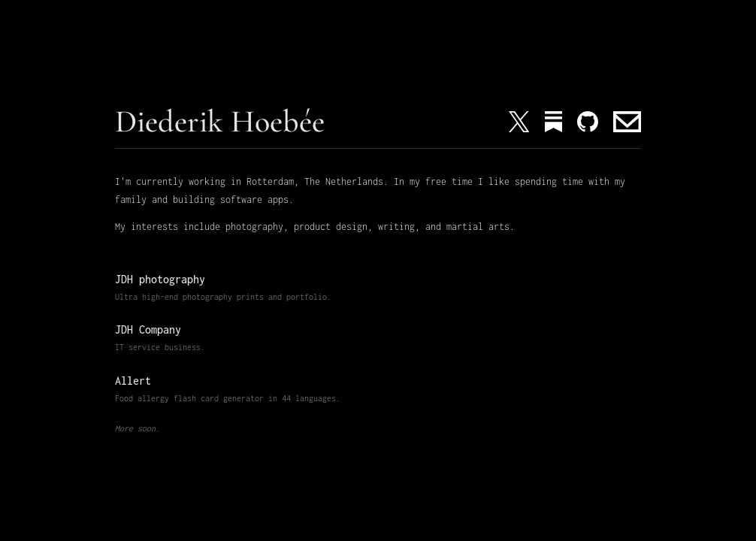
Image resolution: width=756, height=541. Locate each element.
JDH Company (148, 329)
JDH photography (160, 279)
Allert (133, 381)
